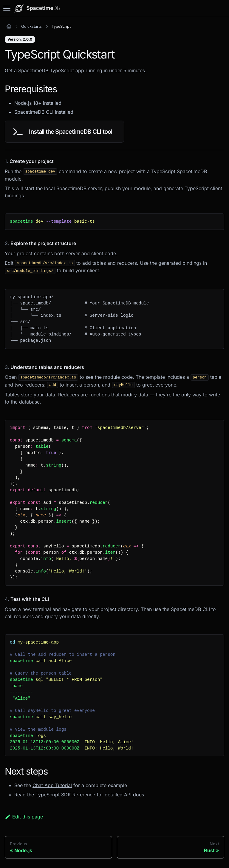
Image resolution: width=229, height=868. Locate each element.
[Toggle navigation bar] (7, 8)
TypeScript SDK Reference (65, 795)
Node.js (23, 103)
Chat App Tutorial (52, 785)
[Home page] (9, 27)
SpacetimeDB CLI (34, 112)
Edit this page (24, 817)
